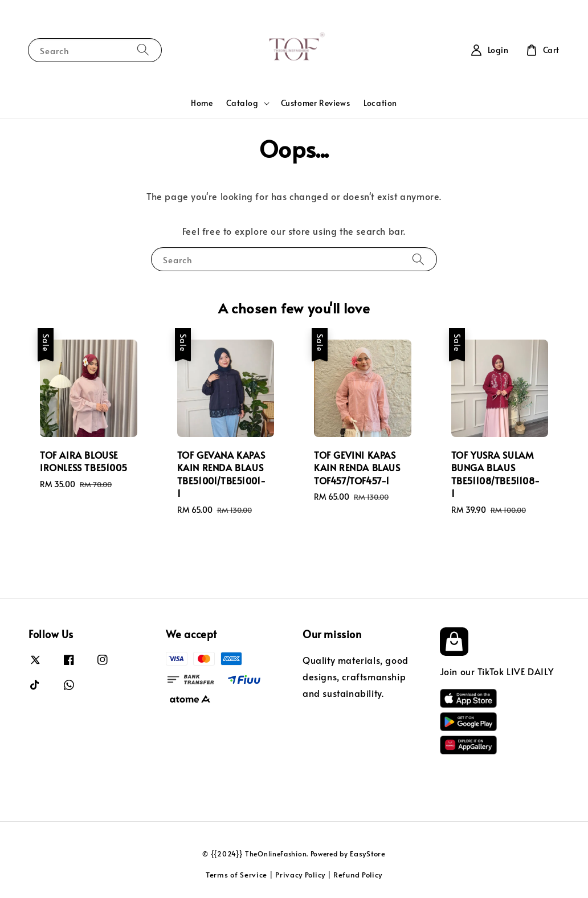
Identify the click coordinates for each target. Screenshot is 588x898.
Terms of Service (236, 875)
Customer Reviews (316, 103)
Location (380, 103)
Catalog (242, 103)
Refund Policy (358, 875)
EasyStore (367, 854)
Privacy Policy (300, 875)
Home (202, 103)
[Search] (143, 50)
